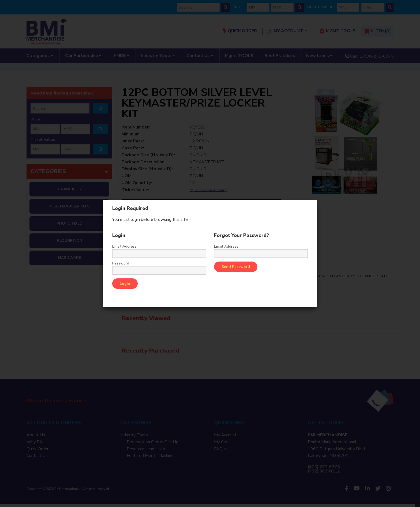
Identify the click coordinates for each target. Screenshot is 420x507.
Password (121, 263)
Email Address (124, 247)
